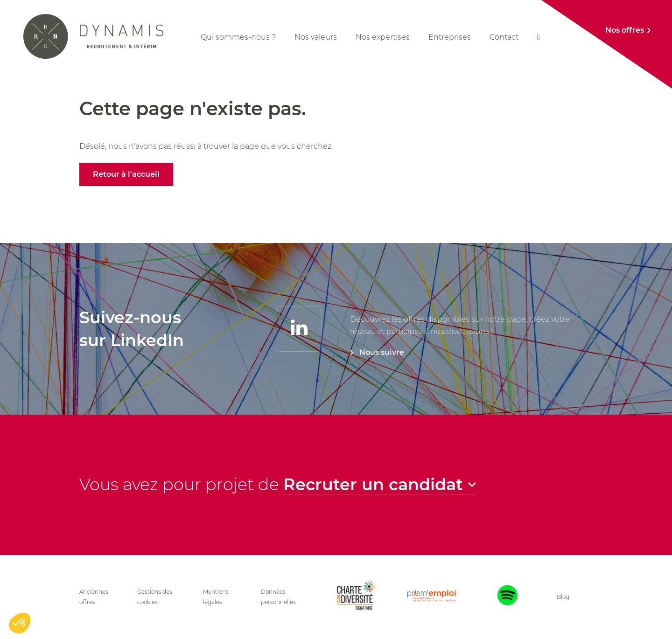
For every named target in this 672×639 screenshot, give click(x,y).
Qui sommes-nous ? (238, 37)
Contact (504, 37)
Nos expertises (383, 37)
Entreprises (450, 37)
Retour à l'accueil (126, 174)
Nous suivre (382, 381)
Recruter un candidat (373, 489)
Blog (563, 597)
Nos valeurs (316, 37)
